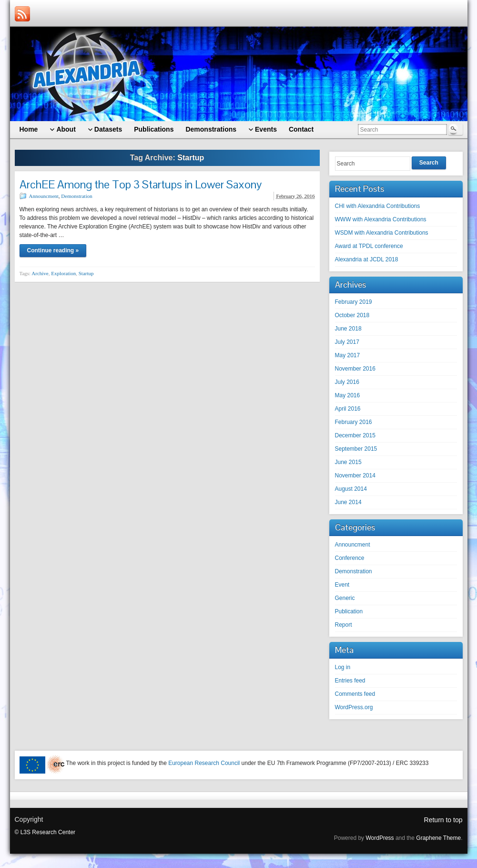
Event (342, 585)
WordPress (380, 838)
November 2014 (355, 475)
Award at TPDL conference (369, 246)
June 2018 (348, 329)
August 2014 (351, 489)
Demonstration (76, 196)
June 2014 (348, 502)
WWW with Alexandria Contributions (381, 219)
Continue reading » (53, 250)
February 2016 (354, 422)
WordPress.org (354, 707)
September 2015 (356, 449)
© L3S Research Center (45, 832)
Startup (86, 273)
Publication (349, 611)
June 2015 (348, 462)
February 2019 (354, 302)
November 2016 (355, 369)
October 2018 (352, 315)
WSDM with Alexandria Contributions (382, 233)
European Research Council (204, 763)
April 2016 (348, 409)
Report (344, 625)
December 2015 (355, 435)
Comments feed (355, 694)
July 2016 (347, 382)
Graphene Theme (438, 838)
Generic (345, 598)
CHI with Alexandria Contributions (378, 206)
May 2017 (348, 355)
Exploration (63, 273)
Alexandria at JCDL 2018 (367, 259)
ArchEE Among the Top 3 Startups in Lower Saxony (141, 184)
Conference (350, 558)
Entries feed (350, 681)
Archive (40, 273)
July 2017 (347, 342)
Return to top (443, 820)
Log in (343, 667)
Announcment (44, 196)
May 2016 (348, 395)
